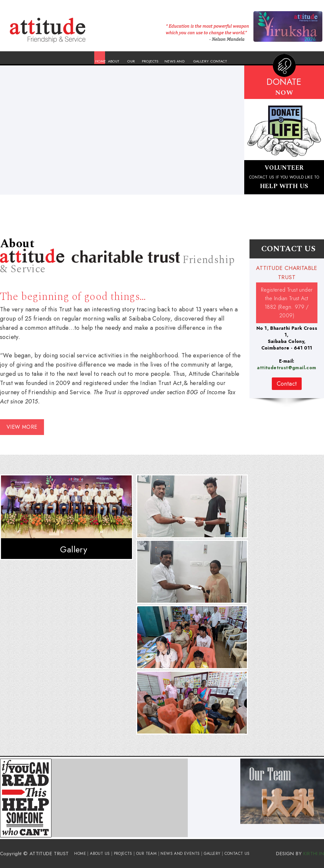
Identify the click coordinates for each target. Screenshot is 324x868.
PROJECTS (150, 61)
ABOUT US (100, 854)
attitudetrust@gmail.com (287, 368)
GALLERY (201, 61)
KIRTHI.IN (314, 854)
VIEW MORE (22, 427)
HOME (101, 61)
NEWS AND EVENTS (180, 854)
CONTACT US (237, 854)
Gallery (74, 549)
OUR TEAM (146, 854)
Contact (287, 384)
